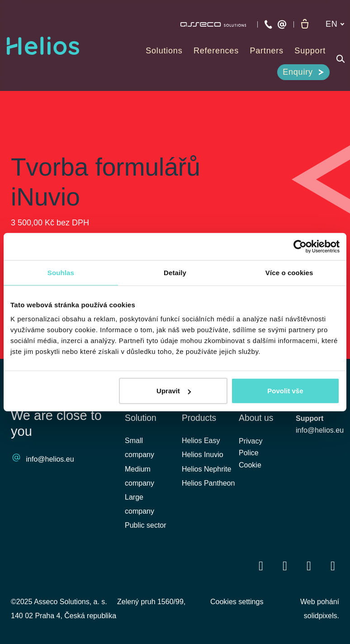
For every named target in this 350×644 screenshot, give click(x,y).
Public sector (146, 525)
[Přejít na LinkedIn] (285, 565)
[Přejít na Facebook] (261, 565)
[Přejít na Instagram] (333, 565)
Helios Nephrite (206, 469)
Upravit (174, 391)
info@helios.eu (50, 460)
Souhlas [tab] (61, 272)
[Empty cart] (305, 24)
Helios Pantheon (208, 483)
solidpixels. (322, 616)
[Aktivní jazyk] (335, 24)
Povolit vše (285, 391)
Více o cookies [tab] (289, 272)
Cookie (250, 467)
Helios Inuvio (203, 455)
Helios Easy (201, 441)
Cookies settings (237, 602)
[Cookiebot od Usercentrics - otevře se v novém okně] (300, 246)
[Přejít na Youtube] (309, 565)
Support (310, 418)
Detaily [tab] (175, 272)
